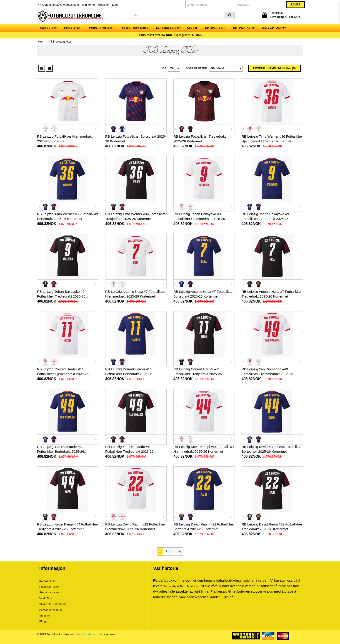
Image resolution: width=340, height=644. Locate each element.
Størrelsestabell (50, 592)
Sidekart (45, 616)
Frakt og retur (49, 587)
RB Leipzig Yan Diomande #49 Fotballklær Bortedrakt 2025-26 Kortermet (61, 451)
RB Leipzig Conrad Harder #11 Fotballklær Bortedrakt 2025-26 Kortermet (129, 374)
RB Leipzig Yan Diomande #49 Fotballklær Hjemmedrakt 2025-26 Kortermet (267, 374)
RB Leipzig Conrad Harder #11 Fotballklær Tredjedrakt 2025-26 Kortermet (198, 374)
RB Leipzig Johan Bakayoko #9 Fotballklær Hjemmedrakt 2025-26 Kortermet (199, 219)
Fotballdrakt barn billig (90, 634)
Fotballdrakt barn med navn (182, 586)
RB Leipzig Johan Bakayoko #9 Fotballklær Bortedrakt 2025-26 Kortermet (265, 219)
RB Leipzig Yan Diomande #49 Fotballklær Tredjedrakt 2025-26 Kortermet (129, 451)
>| (180, 551)
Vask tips (46, 598)
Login (116, 5)
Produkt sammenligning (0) (274, 68)
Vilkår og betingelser (53, 604)
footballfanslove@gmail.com (59, 5)
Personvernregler (51, 610)
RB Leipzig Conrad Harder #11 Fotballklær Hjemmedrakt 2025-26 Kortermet (63, 374)
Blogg (43, 621)
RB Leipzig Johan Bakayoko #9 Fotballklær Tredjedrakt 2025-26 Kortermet (61, 296)
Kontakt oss (47, 581)
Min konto (88, 5)
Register (103, 5)
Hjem (41, 42)
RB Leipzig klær (61, 42)
